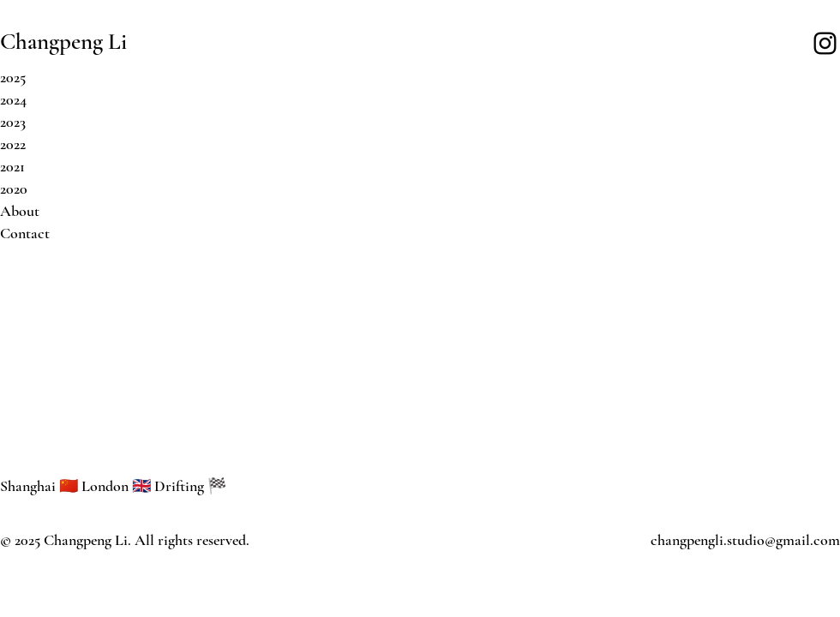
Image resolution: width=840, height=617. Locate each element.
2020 (14, 189)
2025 (13, 77)
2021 (12, 166)
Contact (25, 233)
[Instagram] (825, 43)
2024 (13, 99)
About (20, 211)
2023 (13, 122)
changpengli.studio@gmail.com (745, 540)
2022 (13, 144)
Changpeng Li (63, 42)
